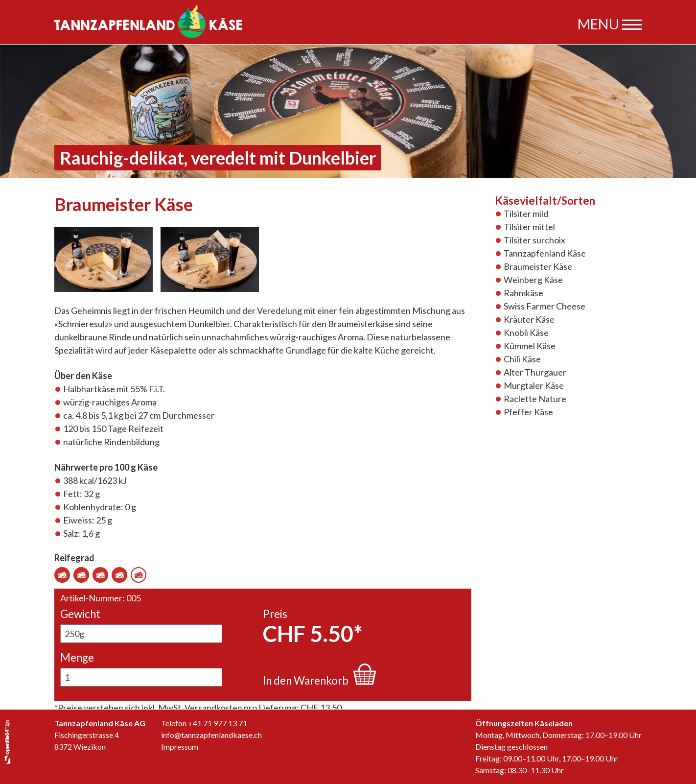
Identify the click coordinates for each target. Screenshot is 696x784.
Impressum (180, 747)
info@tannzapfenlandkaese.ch (211, 735)
